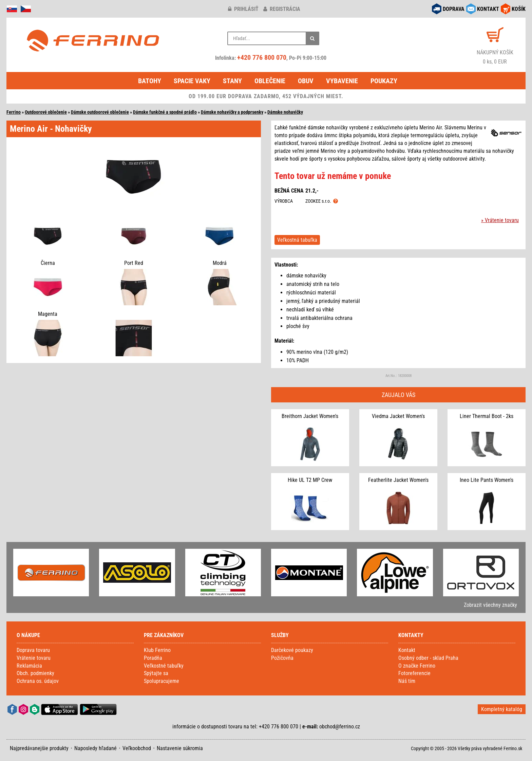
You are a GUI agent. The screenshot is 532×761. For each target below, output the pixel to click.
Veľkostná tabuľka (297, 240)
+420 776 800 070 (262, 57)
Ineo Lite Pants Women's (487, 480)
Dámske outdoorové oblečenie (100, 112)
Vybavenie (342, 81)
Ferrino (14, 112)
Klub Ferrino (157, 650)
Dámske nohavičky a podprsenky (232, 112)
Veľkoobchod (137, 748)
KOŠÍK (519, 9)
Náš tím (407, 681)
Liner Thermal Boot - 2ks (487, 416)
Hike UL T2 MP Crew (310, 480)
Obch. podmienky (35, 673)
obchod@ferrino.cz (340, 727)
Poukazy (384, 81)
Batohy (150, 81)
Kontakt (407, 650)
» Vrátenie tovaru (500, 220)
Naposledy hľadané (96, 748)
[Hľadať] (312, 38)
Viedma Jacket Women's (398, 416)
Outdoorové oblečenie (46, 112)
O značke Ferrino (417, 666)
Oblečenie (270, 81)
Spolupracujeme (161, 681)
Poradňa (153, 658)
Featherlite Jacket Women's (398, 480)
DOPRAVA (454, 9)
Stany (232, 81)
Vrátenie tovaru (34, 658)
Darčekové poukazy (292, 650)
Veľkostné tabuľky (164, 666)
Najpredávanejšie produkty (39, 748)
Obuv (306, 81)
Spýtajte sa (156, 673)
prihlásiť (243, 9)
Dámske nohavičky (285, 112)
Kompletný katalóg (502, 709)
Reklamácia (29, 666)
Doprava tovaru (33, 650)
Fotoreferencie (414, 673)
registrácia (282, 9)
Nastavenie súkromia (180, 748)
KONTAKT (488, 9)
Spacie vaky (192, 81)
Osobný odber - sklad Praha (428, 658)
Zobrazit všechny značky (490, 605)
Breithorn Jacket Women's (310, 416)
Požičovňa (282, 658)
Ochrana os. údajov (38, 681)
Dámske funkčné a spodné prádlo (165, 112)
